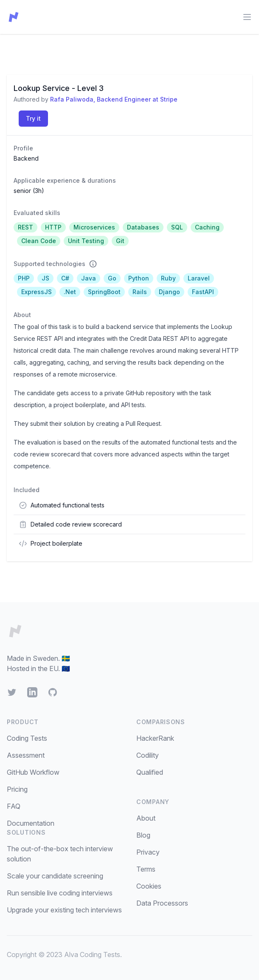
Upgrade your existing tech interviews (64, 910)
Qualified (150, 772)
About (146, 818)
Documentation (31, 823)
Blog (143, 835)
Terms (146, 869)
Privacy (148, 852)
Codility (148, 755)
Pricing (17, 789)
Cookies (149, 886)
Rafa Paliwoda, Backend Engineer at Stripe (114, 99)
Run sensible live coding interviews (60, 893)
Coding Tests (27, 738)
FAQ (14, 806)
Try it (33, 118)
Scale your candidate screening (55, 876)
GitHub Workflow (33, 772)
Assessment (26, 755)
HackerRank (155, 738)
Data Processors (162, 903)
